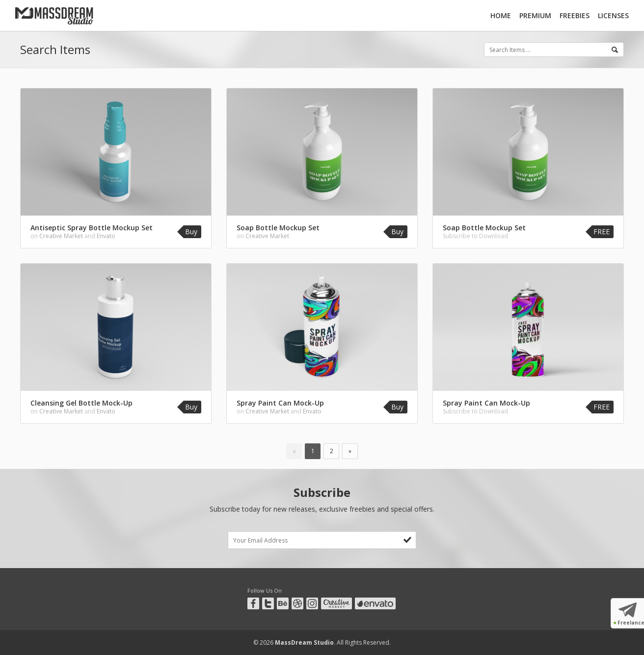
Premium (535, 15)
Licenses (613, 15)
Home (501, 15)
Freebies (575, 15)
